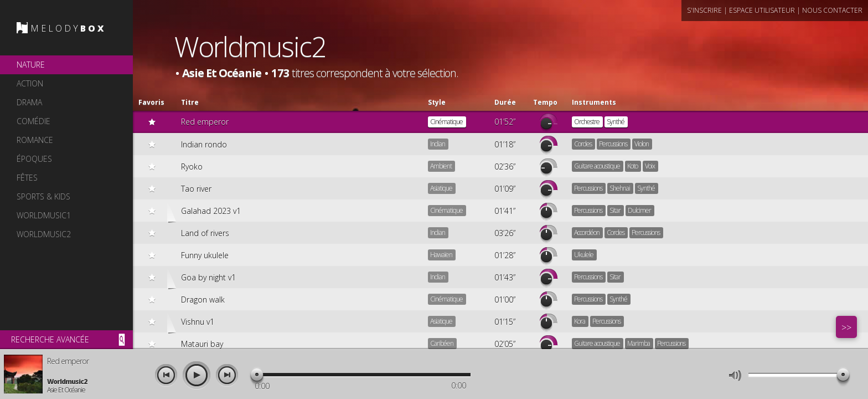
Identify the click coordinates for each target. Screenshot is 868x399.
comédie (33, 121)
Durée (505, 102)
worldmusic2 (44, 234)
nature (31, 65)
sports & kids (43, 196)
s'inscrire (704, 10)
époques (34, 159)
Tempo (545, 102)
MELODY (68, 28)
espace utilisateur (762, 10)
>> (846, 328)
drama (29, 102)
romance (35, 140)
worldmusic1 (44, 215)
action (30, 83)
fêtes (27, 178)
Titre (190, 102)
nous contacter (832, 10)
